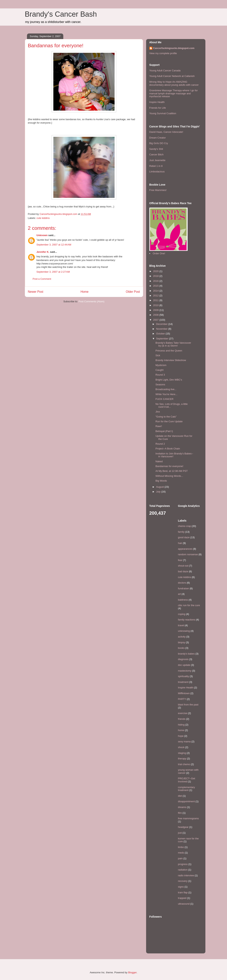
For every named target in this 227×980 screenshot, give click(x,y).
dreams (182, 807)
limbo (181, 847)
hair (180, 543)
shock (181, 747)
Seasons (160, 384)
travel (181, 625)
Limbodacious (157, 172)
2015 (156, 286)
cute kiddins (43, 218)
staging (182, 753)
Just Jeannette (157, 160)
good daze (184, 537)
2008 (156, 315)
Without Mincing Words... (169, 476)
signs (181, 887)
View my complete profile (163, 53)
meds (181, 853)
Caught (159, 370)
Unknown (42, 235)
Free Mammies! (158, 190)
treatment (183, 682)
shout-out (183, 566)
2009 (156, 310)
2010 (156, 305)
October (161, 334)
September (162, 339)
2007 (156, 320)
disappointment (186, 801)
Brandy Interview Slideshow (171, 360)
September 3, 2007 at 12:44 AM (54, 245)
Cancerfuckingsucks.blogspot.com (174, 48)
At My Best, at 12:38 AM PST (172, 471)
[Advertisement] (47, 315)
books (181, 648)
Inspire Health (157, 102)
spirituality (184, 676)
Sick (158, 355)
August (160, 487)
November (162, 329)
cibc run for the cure (189, 605)
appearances (185, 549)
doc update (184, 665)
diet (180, 796)
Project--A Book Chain (168, 449)
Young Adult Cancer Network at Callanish (172, 76)
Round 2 (160, 444)
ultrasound (184, 904)
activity (182, 637)
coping (182, 614)
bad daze (183, 571)
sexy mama (184, 742)
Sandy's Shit (156, 149)
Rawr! (159, 426)
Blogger (132, 972)
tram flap (183, 892)
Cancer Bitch (156, 155)
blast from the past (188, 705)
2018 (156, 276)
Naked (159, 461)
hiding (181, 725)
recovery (183, 881)
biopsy (182, 642)
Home (85, 292)
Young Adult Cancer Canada (165, 71)
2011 (156, 300)
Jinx (158, 412)
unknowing (184, 631)
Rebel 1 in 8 (156, 166)
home (181, 730)
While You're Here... (166, 394)
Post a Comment (42, 279)
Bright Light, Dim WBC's (169, 380)
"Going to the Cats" (166, 417)
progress (183, 864)
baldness (183, 600)
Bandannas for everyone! (169, 466)
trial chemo (184, 764)
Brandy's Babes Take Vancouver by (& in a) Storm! (173, 344)
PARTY (182, 699)
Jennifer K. (43, 252)
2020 (156, 271)
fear (180, 560)
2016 (156, 281)
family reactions (187, 620)
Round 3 (160, 375)
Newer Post (36, 292)
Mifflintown (184, 693)
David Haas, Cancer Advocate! (166, 132)
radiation (183, 870)
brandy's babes (186, 654)
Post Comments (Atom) (92, 301)
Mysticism (161, 365)
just (180, 833)
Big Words (161, 481)
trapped (182, 898)
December (162, 324)
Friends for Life (158, 108)
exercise (183, 713)
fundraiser (184, 588)
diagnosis (183, 659)
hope (181, 736)
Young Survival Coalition (163, 113)
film (180, 813)
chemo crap (185, 526)
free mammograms (188, 818)
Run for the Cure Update (169, 421)
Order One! (159, 253)
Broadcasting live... (166, 389)
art (179, 594)
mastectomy (185, 671)
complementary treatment (187, 789)
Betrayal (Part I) (164, 431)
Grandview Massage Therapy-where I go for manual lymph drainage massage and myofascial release (174, 93)
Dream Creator (158, 138)
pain (180, 858)
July (159, 492)
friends (182, 719)
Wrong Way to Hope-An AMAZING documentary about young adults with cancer (174, 83)
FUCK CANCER (164, 399)
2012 (156, 296)
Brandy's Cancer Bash (61, 14)
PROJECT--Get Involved (187, 780)
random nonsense (188, 554)
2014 (156, 291)
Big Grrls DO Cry (159, 143)
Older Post (133, 292)
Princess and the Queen (169, 351)
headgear (183, 827)
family (181, 532)
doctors (182, 583)
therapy (182, 759)
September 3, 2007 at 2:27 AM (53, 272)
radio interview (186, 875)
